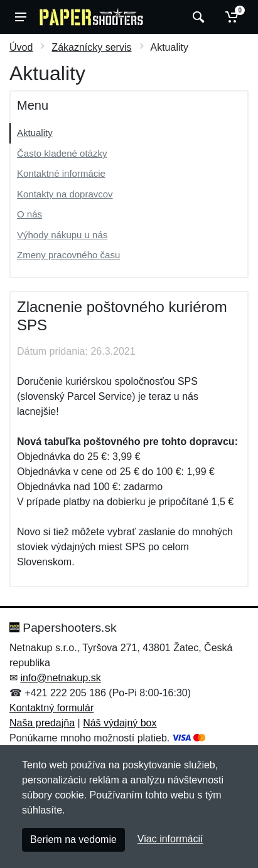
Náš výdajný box (120, 723)
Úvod (21, 47)
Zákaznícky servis (91, 47)
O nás (30, 214)
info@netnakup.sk (60, 678)
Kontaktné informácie (61, 173)
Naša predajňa (42, 723)
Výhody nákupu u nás (62, 235)
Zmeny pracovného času (68, 255)
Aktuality (35, 133)
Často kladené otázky (62, 153)
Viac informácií (170, 839)
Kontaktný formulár (51, 708)
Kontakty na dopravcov (65, 194)
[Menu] (21, 17)
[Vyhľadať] (197, 17)
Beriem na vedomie (73, 839)
